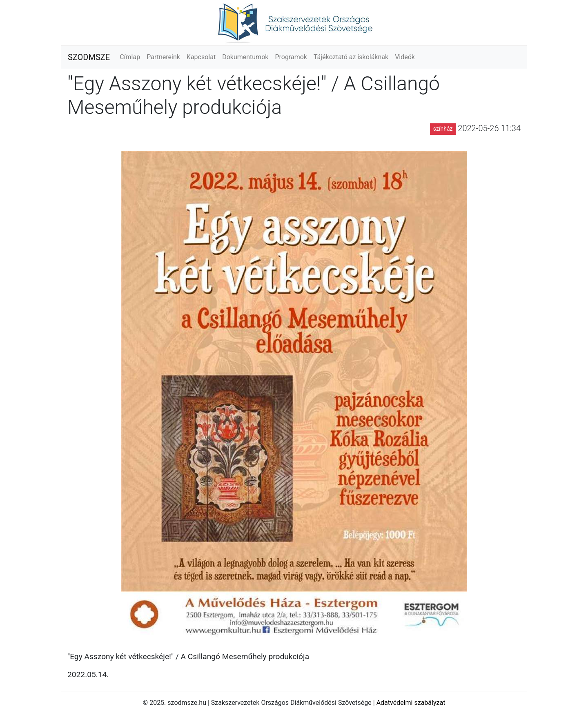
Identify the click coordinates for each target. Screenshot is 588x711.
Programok (291, 57)
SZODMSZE (89, 57)
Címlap (130, 57)
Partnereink (163, 57)
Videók (405, 57)
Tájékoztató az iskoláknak (351, 57)
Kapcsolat (201, 57)
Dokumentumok (245, 57)
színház (443, 129)
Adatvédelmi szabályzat (411, 703)
